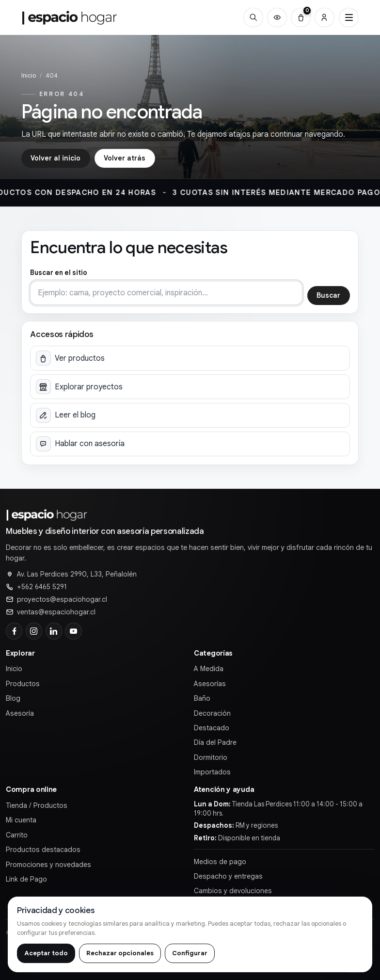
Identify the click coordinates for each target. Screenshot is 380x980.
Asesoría (20, 713)
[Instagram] (34, 631)
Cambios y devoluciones (233, 891)
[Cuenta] (325, 18)
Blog (13, 698)
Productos (23, 684)
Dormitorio (211, 757)
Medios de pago (220, 862)
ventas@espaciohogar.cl (56, 612)
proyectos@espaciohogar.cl (62, 599)
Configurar (190, 953)
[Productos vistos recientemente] (277, 18)
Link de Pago (26, 879)
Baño (202, 698)
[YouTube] (73, 631)
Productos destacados (43, 850)
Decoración (212, 713)
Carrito (17, 835)
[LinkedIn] (54, 631)
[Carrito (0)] (301, 18)
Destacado (212, 728)
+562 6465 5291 (42, 587)
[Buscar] (253, 18)
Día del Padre (215, 742)
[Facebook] (14, 631)
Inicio (29, 75)
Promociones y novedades (48, 865)
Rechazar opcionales (120, 953)
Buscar (328, 295)
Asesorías (210, 684)
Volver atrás (125, 158)
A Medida (209, 669)
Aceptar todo (46, 953)
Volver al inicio (55, 158)
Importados (212, 772)
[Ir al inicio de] (70, 17)
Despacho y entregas (228, 876)
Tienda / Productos (37, 805)
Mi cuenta (21, 820)
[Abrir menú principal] (349, 18)
